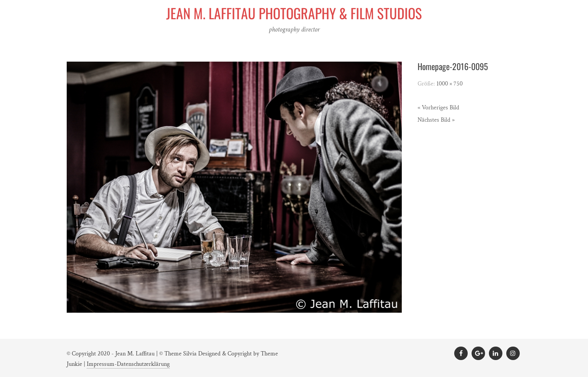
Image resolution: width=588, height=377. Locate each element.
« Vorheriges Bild (438, 108)
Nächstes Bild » (436, 120)
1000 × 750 (450, 84)
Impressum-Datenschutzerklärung (128, 364)
